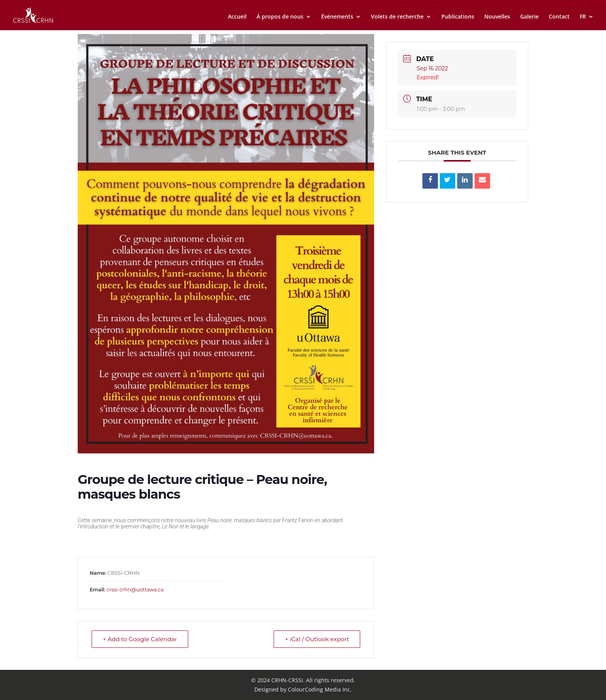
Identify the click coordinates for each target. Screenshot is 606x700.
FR (583, 17)
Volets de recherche (397, 17)
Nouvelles (497, 17)
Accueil (237, 17)
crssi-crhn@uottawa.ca (135, 589)
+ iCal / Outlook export (317, 639)
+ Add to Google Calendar (140, 639)
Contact (559, 17)
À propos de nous (280, 17)
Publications (458, 17)
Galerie (529, 17)
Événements (337, 17)
